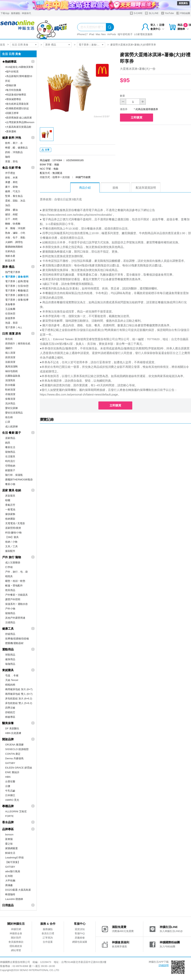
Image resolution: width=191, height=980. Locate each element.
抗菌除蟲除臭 (13, 376)
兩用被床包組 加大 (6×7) (19, 689)
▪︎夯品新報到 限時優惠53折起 (19, 78)
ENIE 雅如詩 (12, 772)
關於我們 (16, 938)
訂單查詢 (48, 938)
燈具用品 (10, 590)
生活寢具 (10, 456)
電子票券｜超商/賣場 (17, 281)
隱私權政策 (16, 946)
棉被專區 (10, 717)
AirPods (112, 34)
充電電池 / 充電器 (15, 523)
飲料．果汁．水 (14, 143)
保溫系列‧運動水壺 (16, 604)
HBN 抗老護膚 (13, 733)
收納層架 (10, 519)
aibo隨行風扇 (13, 871)
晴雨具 (9, 576)
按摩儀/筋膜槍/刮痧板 (17, 639)
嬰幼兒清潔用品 (14, 413)
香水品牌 (8, 822)
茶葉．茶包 (11, 161)
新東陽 (9, 839)
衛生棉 (9, 417)
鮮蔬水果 (10, 261)
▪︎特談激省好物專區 (16, 95)
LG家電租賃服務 (143, 34)
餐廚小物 (10, 484)
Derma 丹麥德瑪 (14, 758)
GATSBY (10, 763)
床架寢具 (10, 496)
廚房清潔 (10, 357)
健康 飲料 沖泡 (12, 138)
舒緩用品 (10, 634)
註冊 (162, 25)
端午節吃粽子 (125, 34)
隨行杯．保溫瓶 (14, 475)
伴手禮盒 (10, 173)
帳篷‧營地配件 (14, 586)
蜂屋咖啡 (10, 894)
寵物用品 (10, 452)
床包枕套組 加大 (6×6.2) (19, 699)
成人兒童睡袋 (13, 563)
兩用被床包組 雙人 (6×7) (19, 694)
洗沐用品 (10, 403)
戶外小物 (10, 609)
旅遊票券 (10, 318)
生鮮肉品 (10, 251)
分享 (46, 150)
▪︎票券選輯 (11, 131)
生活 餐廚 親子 (12, 433)
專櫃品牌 (8, 806)
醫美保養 (8, 723)
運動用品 (8, 649)
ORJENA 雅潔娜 (14, 745)
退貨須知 (80, 929)
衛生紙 (9, 339)
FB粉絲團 (183, 13)
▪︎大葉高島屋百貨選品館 (18, 127)
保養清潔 (10, 399)
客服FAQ (80, 933)
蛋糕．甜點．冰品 (15, 201)
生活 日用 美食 (20, 45)
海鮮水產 (10, 256)
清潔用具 (10, 380)
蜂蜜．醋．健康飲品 (16, 148)
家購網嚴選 (11, 848)
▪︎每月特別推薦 (13, 90)
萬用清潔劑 (11, 367)
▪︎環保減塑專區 (13, 99)
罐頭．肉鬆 (11, 214)
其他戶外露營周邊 (15, 618)
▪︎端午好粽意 (12, 72)
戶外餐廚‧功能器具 (16, 595)
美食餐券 (10, 304)
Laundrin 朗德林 (14, 899)
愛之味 (9, 844)
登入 (153, 25)
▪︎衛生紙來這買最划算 (17, 104)
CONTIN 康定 (13, 754)
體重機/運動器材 (14, 643)
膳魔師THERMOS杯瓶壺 (19, 480)
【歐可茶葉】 (13, 862)
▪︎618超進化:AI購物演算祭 (19, 67)
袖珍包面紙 (11, 371)
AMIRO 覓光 (12, 800)
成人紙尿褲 (11, 427)
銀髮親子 (10, 470)
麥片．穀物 (11, 187)
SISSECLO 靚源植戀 (17, 749)
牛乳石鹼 (10, 791)
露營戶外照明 (13, 599)
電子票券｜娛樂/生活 (17, 295)
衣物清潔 (10, 394)
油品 (8, 205)
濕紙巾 (9, 348)
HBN (8, 777)
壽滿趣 (9, 885)
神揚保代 (26, 13)
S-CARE (136, 13)
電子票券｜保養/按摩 (17, 300)
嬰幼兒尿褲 (11, 408)
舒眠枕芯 (10, 712)
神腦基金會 (16, 933)
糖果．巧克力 (13, 191)
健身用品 (10, 659)
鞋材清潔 (10, 390)
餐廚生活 (10, 447)
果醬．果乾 (11, 182)
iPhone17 (82, 34)
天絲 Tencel (12, 680)
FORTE (9, 816)
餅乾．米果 (11, 178)
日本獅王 (10, 795)
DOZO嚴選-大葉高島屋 (18, 890)
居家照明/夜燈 (13, 528)
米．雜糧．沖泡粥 (15, 228)
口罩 (8, 422)
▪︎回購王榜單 (12, 113)
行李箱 (9, 567)
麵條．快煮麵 (13, 224)
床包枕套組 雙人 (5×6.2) (19, 703)
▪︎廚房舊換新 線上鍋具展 (18, 118)
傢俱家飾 (10, 514)
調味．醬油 (11, 210)
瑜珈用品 (10, 664)
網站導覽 (16, 950)
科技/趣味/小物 (13, 533)
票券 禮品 (51, 45)
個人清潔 (10, 353)
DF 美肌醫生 (12, 728)
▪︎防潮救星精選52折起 (17, 108)
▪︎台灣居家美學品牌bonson (20, 122)
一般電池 (10, 509)
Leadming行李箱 (14, 858)
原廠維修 (80, 938)
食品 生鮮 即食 (12, 168)
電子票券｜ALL (14, 327)
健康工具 (8, 629)
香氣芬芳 (10, 505)
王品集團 (10, 309)
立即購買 (137, 117)
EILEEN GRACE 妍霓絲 (19, 768)
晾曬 (8, 500)
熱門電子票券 (13, 272)
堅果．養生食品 (14, 196)
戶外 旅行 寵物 (12, 557)
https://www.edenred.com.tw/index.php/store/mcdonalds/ (76, 215)
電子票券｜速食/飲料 (90, 45)
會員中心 (157, 29)
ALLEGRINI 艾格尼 (16, 811)
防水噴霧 (10, 385)
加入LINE (152, 13)
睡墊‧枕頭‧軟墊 (15, 581)
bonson (9, 834)
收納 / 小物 (11, 542)
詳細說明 (164, 965)
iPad (92, 34)
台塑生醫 (10, 781)
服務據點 (16, 13)
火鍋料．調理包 (14, 242)
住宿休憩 (10, 314)
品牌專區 (8, 829)
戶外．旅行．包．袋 (16, 572)
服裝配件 (10, 551)
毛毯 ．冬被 (12, 675)
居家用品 (10, 438)
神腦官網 (16, 929)
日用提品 (8, 905)
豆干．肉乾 (11, 219)
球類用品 (10, 655)
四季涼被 (10, 708)
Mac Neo (101, 34)
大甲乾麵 (10, 881)
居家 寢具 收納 (12, 490)
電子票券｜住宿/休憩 (17, 286)
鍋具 (8, 443)
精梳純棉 (10, 685)
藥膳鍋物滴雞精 (14, 247)
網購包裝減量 (80, 942)
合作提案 (48, 942)
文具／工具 (11, 546)
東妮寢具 (8, 670)
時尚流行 (10, 461)
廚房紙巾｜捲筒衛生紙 (18, 344)
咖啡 (8, 157)
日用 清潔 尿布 (12, 334)
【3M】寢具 (12, 537)
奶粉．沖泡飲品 (14, 152)
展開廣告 (183, 3)
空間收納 (10, 466)
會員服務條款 (16, 942)
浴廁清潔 (10, 362)
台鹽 (8, 786)
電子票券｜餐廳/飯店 (17, 291)
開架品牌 (8, 739)
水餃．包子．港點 (15, 238)
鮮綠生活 (10, 853)
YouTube (168, 13)
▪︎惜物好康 (11, 85)
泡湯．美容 (11, 323)
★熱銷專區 (9, 62)
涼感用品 (10, 622)
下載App (5, 13)
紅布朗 (9, 876)
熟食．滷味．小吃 (15, 233)
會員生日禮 (48, 933)
